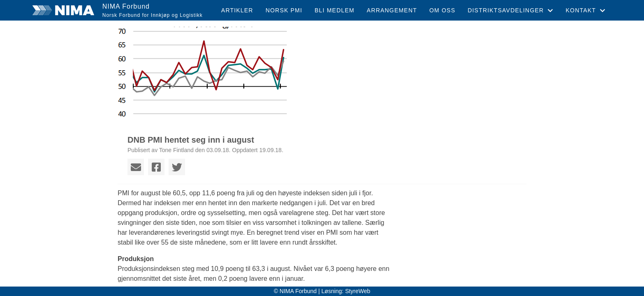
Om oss (442, 10)
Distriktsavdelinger (510, 10)
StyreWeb (358, 291)
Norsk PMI (284, 10)
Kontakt (586, 10)
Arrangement (392, 10)
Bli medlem (335, 10)
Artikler (237, 10)
